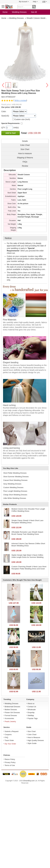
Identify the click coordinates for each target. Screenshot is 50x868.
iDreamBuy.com (29, 781)
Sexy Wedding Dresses (12, 484)
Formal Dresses (11, 715)
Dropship (31, 712)
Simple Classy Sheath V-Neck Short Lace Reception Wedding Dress (27, 522)
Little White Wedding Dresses (15, 498)
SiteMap (31, 715)
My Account (24, 2)
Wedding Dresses (19, 12)
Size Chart (32, 731)
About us (31, 704)
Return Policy (10, 759)
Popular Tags (33, 718)
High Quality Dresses (36, 740)
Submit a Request (12, 731)
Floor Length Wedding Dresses (15, 491)
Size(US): (5, 116)
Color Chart (32, 734)
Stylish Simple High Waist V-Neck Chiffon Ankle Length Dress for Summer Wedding (27, 556)
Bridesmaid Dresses (12, 707)
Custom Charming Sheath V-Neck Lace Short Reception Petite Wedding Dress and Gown (29, 568)
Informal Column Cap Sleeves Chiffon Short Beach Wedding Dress (28, 545)
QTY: (4, 128)
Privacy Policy (10, 762)
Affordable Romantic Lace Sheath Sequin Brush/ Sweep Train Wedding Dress (27, 533)
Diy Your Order (10, 744)
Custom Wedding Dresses (13, 487)
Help (35, 2)
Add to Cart (11, 133)
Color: (4, 111)
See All (34, 12)
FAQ (6, 737)
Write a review (20, 101)
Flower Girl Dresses (12, 712)
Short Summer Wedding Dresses (16, 477)
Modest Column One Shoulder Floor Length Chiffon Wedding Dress (28, 510)
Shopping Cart (47, 6)
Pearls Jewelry (10, 721)
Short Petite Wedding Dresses (15, 473)
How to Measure (34, 737)
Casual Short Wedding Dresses (15, 480)
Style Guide (32, 743)
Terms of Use (10, 765)
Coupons (8, 734)
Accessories (9, 718)
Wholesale (32, 710)
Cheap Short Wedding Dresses (15, 495)
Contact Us (32, 707)
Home (5, 12)
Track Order (9, 740)
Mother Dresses (11, 710)
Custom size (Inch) (22, 119)
